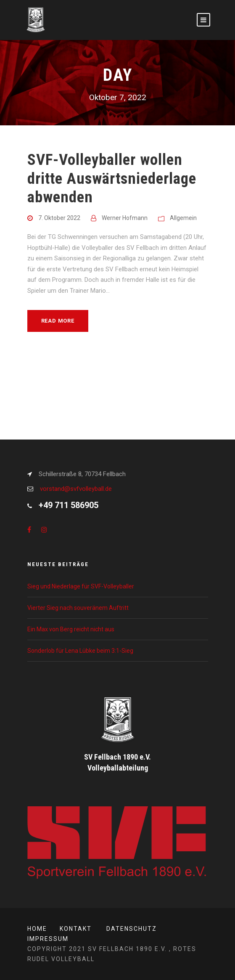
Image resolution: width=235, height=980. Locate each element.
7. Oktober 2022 (59, 218)
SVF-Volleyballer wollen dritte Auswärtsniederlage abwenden (112, 178)
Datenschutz (132, 929)
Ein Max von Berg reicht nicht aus (71, 629)
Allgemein (183, 218)
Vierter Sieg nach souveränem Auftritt (78, 608)
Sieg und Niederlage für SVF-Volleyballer (81, 586)
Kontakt (76, 929)
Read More (58, 321)
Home (37, 929)
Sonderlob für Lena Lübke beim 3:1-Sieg (80, 651)
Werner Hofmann (125, 218)
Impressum (48, 939)
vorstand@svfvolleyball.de (76, 489)
